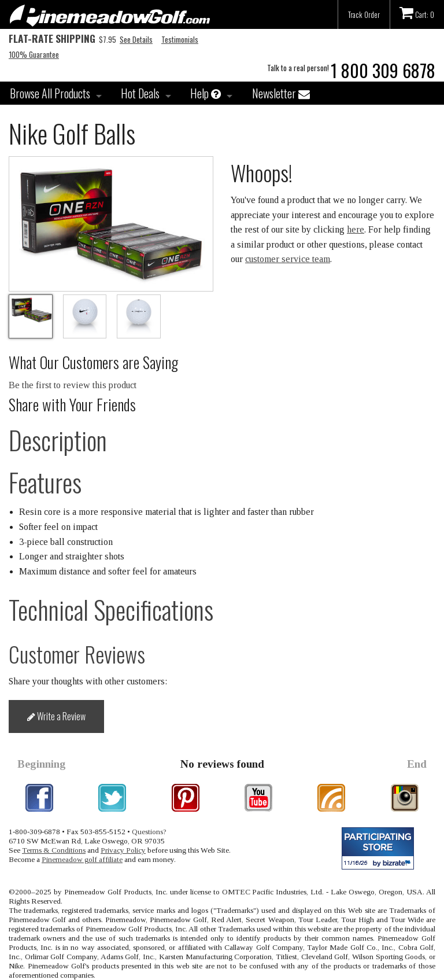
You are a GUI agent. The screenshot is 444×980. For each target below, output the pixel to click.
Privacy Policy (123, 850)
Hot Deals (140, 93)
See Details (136, 39)
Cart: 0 (417, 13)
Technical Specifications (111, 609)
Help (206, 93)
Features (45, 482)
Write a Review (56, 716)
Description (58, 440)
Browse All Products (50, 93)
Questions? (149, 832)
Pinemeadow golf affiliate (82, 859)
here (356, 229)
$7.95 (62, 39)
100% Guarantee (34, 54)
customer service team (288, 259)
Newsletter (281, 93)
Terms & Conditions (54, 850)
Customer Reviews (77, 654)
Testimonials (180, 39)
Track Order (364, 14)
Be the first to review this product (73, 385)
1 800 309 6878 (383, 70)
